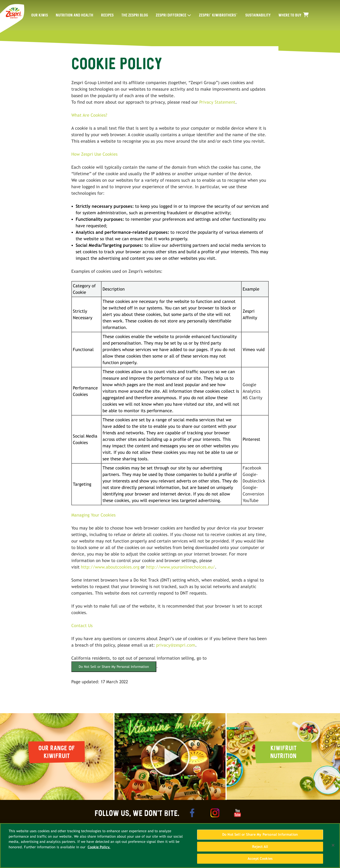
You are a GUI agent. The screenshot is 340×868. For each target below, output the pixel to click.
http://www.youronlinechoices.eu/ (181, 567)
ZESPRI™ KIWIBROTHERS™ (218, 15)
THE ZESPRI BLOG (135, 15)
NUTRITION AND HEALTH (74, 15)
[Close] (333, 847)
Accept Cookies (260, 861)
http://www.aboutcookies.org (110, 567)
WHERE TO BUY (293, 15)
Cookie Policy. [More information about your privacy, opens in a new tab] (99, 849)
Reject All (260, 849)
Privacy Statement (217, 102)
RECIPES (107, 15)
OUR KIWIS (40, 15)
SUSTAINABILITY (258, 15)
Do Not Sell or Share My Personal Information (114, 667)
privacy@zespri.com (176, 645)
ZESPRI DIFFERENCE (171, 15)
